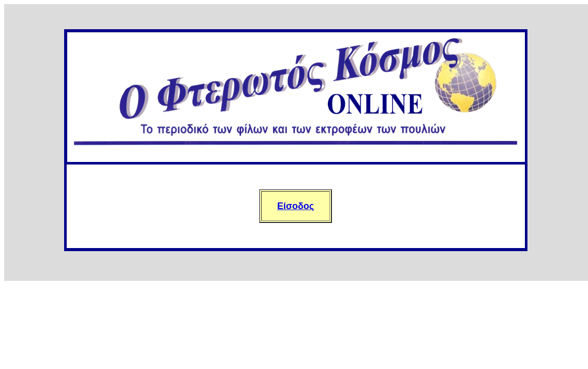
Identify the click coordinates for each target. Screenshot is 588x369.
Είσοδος (296, 206)
